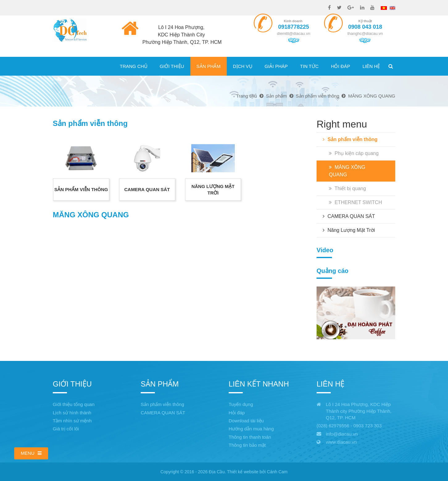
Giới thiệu (172, 66)
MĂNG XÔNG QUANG (347, 171)
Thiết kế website (243, 472)
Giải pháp (276, 66)
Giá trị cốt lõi (66, 429)
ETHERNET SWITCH (355, 202)
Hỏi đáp (341, 66)
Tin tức (309, 66)
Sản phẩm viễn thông (350, 139)
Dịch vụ (243, 66)
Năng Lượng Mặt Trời (349, 230)
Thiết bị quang (347, 188)
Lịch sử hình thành (72, 413)
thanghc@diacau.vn (365, 33)
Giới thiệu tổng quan (74, 404)
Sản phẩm (209, 66)
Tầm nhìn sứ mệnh (72, 421)
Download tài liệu (246, 421)
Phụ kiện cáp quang (354, 153)
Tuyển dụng (241, 404)
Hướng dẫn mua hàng (251, 429)
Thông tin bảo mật (247, 445)
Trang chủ (133, 66)
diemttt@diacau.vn (294, 33)
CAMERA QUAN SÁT (349, 216)
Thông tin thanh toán (250, 437)
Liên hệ (371, 66)
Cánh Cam (277, 472)
